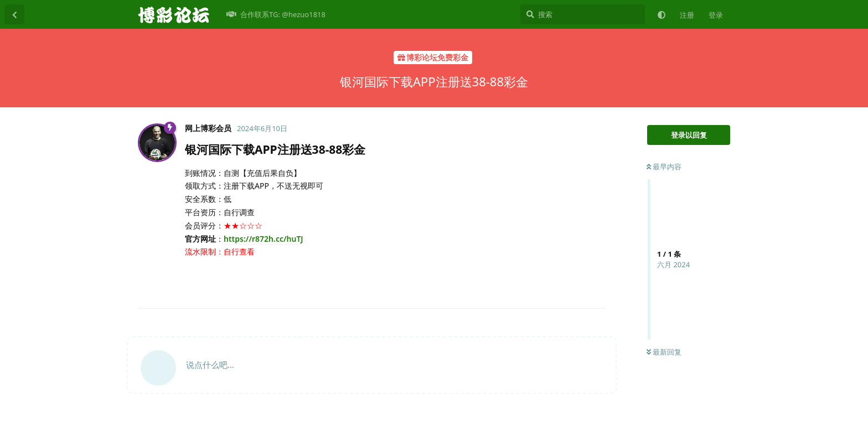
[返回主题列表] (14, 14)
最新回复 (664, 352)
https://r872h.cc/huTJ (263, 239)
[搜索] (583, 14)
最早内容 (664, 167)
